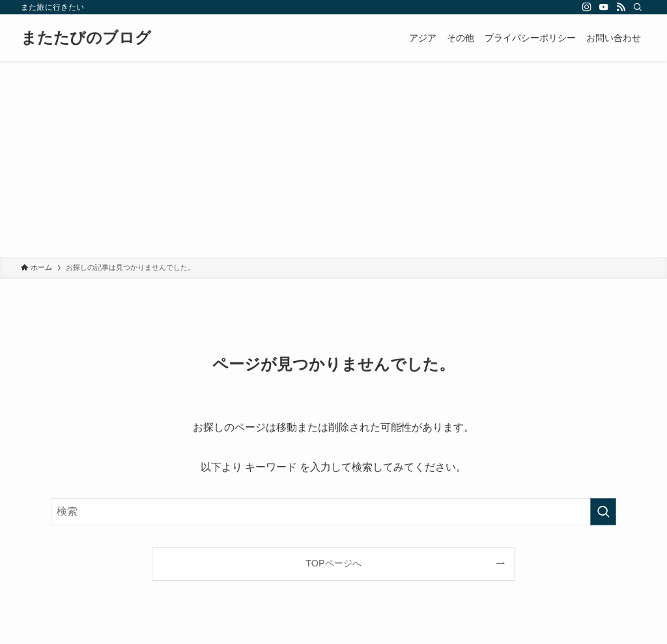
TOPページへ (333, 563)
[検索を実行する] (603, 512)
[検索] (638, 7)
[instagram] (587, 7)
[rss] (621, 7)
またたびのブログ (86, 38)
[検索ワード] (333, 512)
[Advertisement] (333, 159)
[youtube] (604, 7)
